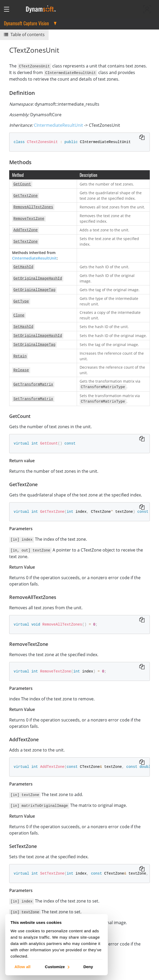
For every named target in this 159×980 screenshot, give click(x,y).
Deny (88, 966)
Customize (57, 966)
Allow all (22, 966)
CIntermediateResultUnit (58, 125)
